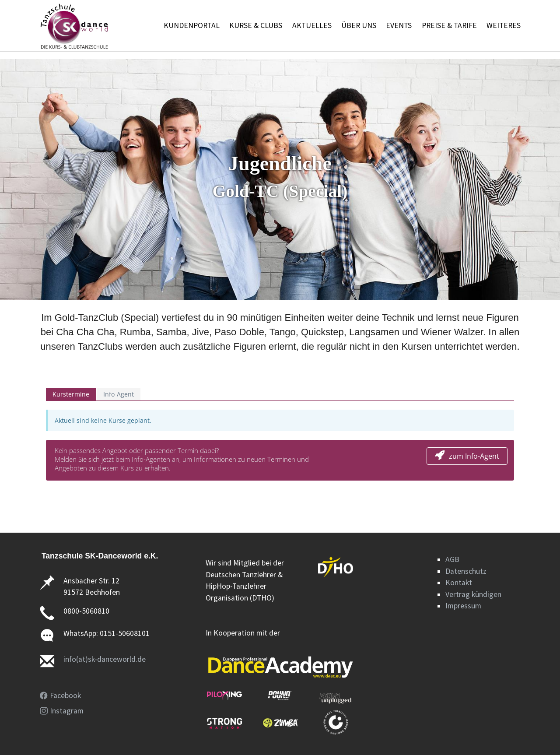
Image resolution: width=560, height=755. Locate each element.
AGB (452, 559)
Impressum (463, 606)
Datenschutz (466, 571)
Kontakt (459, 583)
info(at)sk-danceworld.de (105, 659)
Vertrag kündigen (473, 594)
